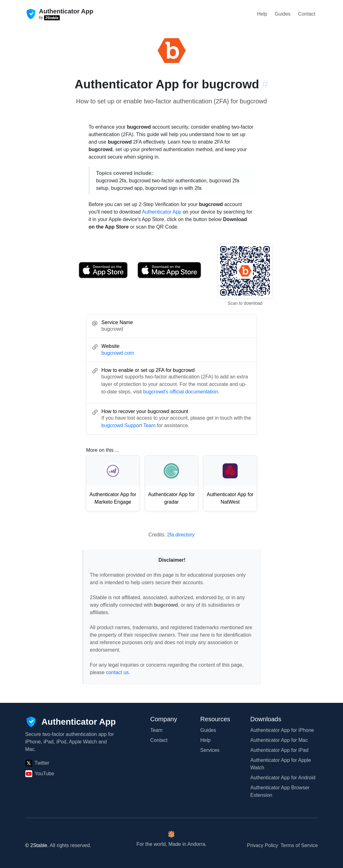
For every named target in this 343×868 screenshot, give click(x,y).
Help (262, 14)
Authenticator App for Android (283, 778)
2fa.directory (181, 535)
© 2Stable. (37, 845)
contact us (117, 672)
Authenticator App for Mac (279, 740)
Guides (283, 14)
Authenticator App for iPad (280, 750)
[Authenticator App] (71, 722)
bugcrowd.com (118, 353)
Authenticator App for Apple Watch (281, 764)
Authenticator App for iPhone (282, 730)
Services (210, 750)
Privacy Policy (263, 845)
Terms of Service (299, 845)
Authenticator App (162, 212)
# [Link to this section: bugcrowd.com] (265, 84)
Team (156, 730)
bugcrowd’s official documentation (181, 392)
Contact (307, 14)
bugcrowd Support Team (128, 425)
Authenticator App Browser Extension (280, 791)
